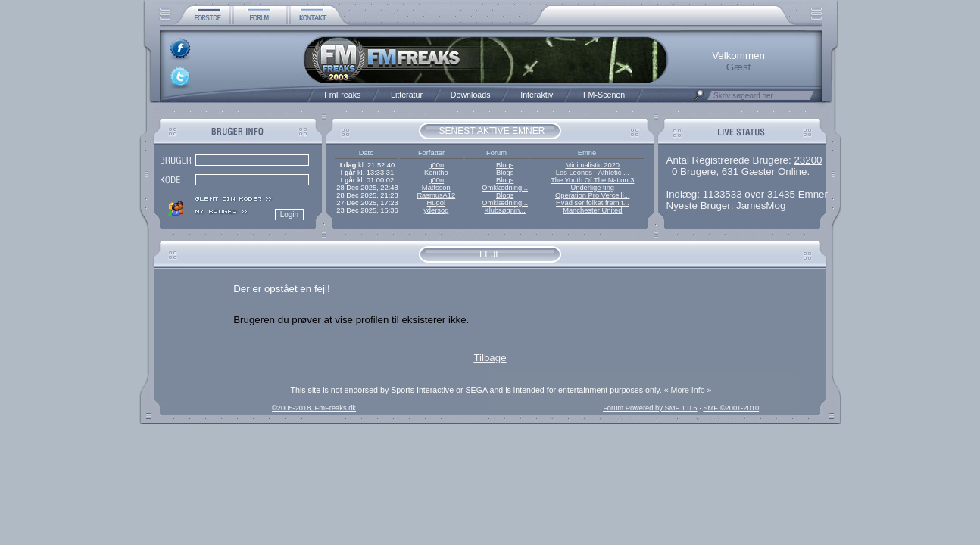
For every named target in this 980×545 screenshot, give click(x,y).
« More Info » (688, 390)
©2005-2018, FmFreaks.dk (314, 408)
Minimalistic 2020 (593, 165)
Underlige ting (593, 188)
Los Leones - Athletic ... (593, 173)
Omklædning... (505, 188)
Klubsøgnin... (504, 210)
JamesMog (761, 206)
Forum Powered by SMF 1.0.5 (650, 408)
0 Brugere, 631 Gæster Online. (741, 171)
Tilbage (490, 358)
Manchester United (592, 210)
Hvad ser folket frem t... (592, 203)
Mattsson (436, 188)
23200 (808, 160)
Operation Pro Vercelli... (593, 195)
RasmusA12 (436, 195)
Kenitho (436, 173)
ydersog (436, 210)
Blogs (505, 165)
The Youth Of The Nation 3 (592, 180)
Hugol (436, 203)
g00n (436, 165)
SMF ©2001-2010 (731, 408)
